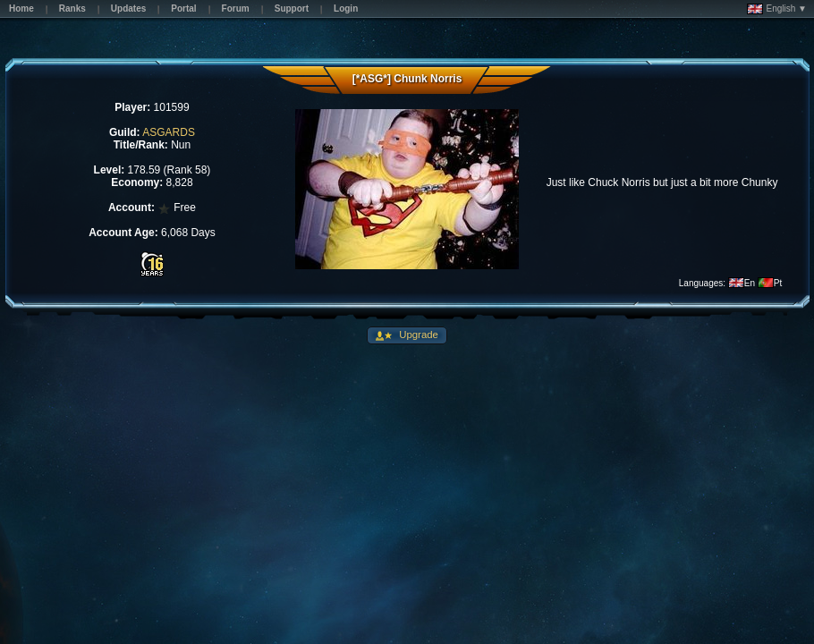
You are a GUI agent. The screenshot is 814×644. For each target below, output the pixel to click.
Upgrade (417, 335)
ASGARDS (169, 132)
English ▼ (777, 9)
